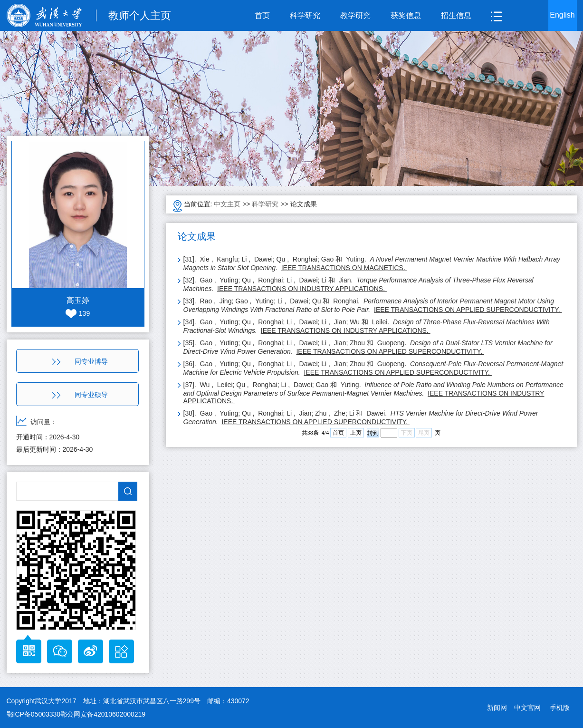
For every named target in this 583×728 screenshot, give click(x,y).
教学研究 (355, 15)
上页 (356, 433)
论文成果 (304, 204)
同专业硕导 (80, 395)
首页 (262, 15)
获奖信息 (406, 15)
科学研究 (305, 15)
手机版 (560, 708)
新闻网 (497, 708)
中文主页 (227, 204)
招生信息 (456, 15)
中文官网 (527, 708)
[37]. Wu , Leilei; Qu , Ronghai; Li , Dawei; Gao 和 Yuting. (373, 393)
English (562, 15)
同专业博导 (80, 361)
